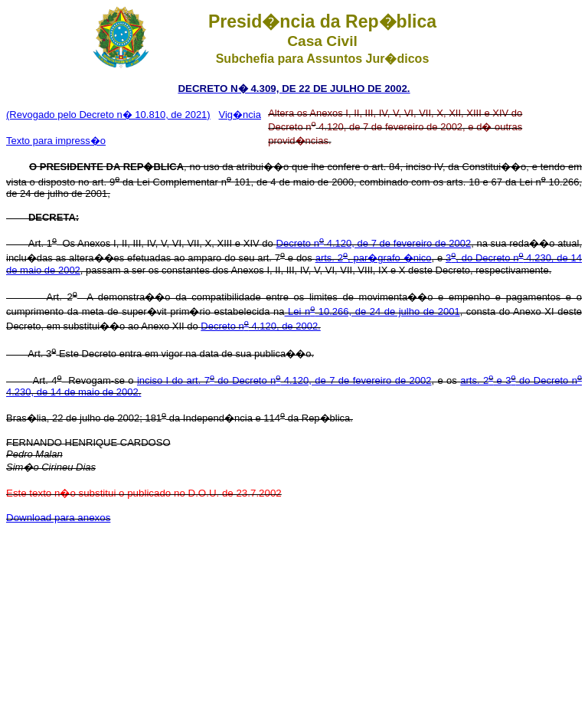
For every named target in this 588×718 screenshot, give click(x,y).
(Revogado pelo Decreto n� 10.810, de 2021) (108, 115)
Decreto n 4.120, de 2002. (260, 326)
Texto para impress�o (56, 141)
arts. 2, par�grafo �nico (374, 258)
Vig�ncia (240, 115)
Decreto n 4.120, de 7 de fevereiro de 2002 (374, 243)
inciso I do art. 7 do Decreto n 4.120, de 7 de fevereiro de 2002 (284, 380)
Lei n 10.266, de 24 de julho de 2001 (372, 311)
